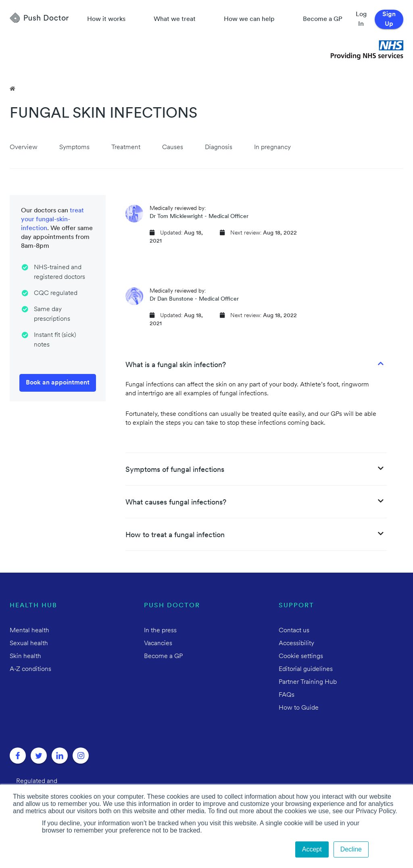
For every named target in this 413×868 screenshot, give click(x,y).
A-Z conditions (30, 669)
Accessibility (296, 644)
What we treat (175, 19)
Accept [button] (312, 849)
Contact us (294, 631)
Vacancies (158, 644)
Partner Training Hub (308, 682)
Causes (173, 147)
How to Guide (299, 708)
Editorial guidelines (306, 669)
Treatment (126, 147)
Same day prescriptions (52, 314)
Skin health (25, 656)
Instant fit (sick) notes (55, 340)
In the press (160, 631)
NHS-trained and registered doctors (59, 272)
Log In (361, 19)
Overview (24, 147)
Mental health (29, 631)
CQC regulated (56, 293)
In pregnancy (272, 147)
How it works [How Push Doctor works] (106, 19)
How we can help (249, 19)
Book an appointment (58, 383)
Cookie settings (301, 656)
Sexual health (29, 644)
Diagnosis (219, 147)
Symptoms (74, 147)
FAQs (287, 695)
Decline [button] (351, 849)
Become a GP (323, 19)
